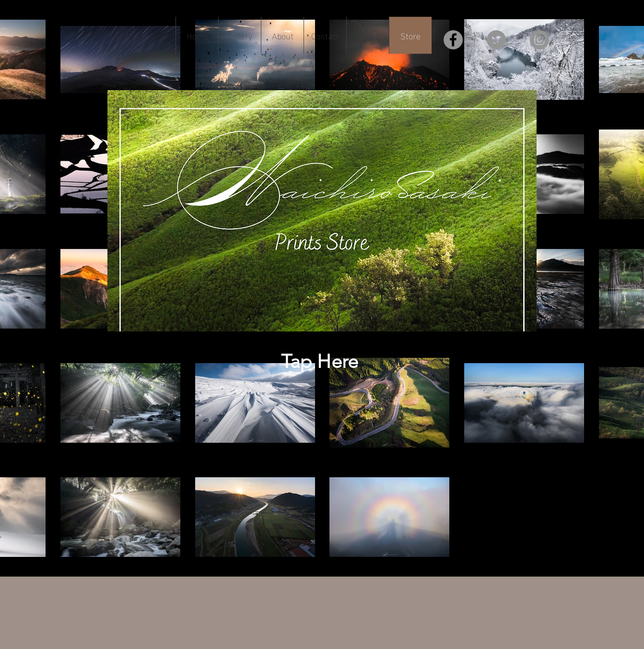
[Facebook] (453, 40)
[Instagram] (539, 40)
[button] (240, 35)
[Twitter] (496, 40)
